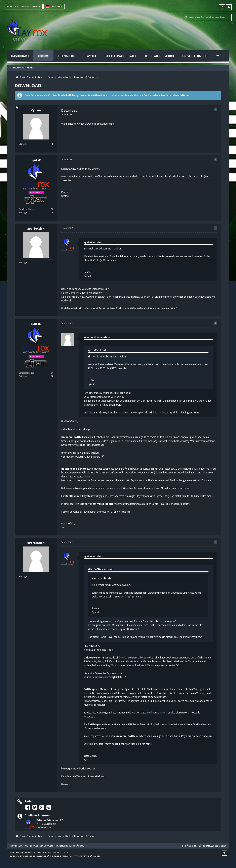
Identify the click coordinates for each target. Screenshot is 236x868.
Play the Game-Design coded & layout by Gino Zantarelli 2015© (40, 852)
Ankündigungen (44, 827)
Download (28, 85)
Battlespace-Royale (121, 56)
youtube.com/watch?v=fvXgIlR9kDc (81, 457)
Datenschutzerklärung (70, 846)
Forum (43, 56)
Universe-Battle (195, 56)
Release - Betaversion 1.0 (50, 820)
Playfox (90, 56)
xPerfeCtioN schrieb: (97, 337)
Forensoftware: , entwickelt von (55, 856)
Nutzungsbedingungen (39, 846)
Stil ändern (189, 846)
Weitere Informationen (176, 95)
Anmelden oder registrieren (23, 6)
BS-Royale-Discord (159, 56)
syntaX (40, 824)
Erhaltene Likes (26, 209)
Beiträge (23, 144)
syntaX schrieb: (93, 242)
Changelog (66, 56)
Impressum (16, 846)
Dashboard (20, 56)
